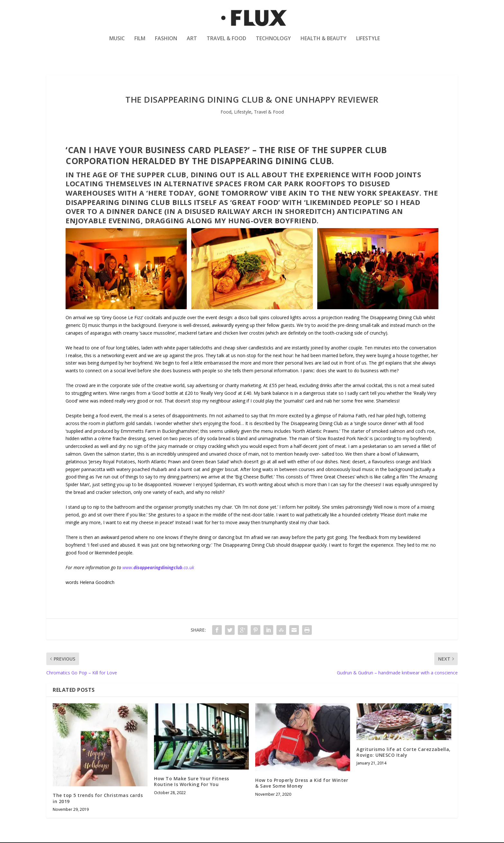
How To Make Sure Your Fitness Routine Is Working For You (192, 782)
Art (192, 43)
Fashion (166, 43)
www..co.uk (158, 568)
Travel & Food (226, 43)
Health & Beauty (324, 43)
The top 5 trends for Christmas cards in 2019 (98, 799)
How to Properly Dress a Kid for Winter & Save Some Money (302, 784)
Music (117, 43)
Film (140, 43)
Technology (273, 43)
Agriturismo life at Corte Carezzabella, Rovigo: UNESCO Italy (404, 752)
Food (226, 112)
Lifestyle (368, 43)
